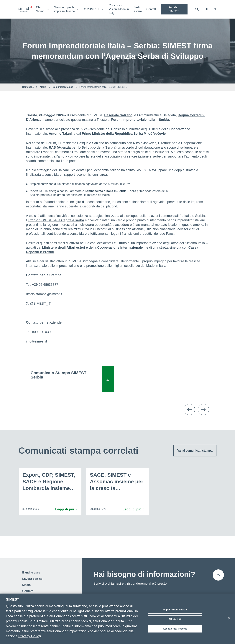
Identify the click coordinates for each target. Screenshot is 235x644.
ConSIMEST (91, 9)
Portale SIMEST (174, 9)
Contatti (151, 9)
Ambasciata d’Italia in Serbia (106, 191)
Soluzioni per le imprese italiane (65, 9)
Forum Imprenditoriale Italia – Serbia (140, 120)
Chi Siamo (40, 9)
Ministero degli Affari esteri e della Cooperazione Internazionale (92, 248)
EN (214, 9)
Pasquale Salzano (118, 115)
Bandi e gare (31, 572)
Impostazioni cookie (175, 610)
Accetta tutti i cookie (175, 629)
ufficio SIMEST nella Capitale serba (56, 220)
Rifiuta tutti (175, 619)
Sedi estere (138, 9)
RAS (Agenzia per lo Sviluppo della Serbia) (83, 148)
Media (43, 87)
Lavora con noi (33, 579)
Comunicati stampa (63, 87)
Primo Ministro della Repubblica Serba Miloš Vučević (124, 134)
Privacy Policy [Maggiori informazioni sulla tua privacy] (30, 636)
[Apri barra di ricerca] (197, 9)
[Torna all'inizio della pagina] (218, 575)
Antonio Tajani (60, 134)
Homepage (28, 87)
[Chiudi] (229, 618)
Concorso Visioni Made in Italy (119, 9)
